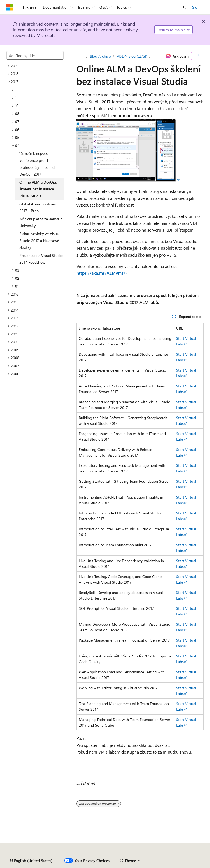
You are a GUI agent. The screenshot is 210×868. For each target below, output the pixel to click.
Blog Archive (100, 56)
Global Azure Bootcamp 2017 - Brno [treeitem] (39, 207)
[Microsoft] (10, 7)
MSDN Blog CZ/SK (132, 56)
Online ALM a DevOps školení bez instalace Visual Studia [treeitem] (38, 189)
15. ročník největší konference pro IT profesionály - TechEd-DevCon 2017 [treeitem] (38, 164)
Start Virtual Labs (186, 341)
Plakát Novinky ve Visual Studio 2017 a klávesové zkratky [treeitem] (39, 240)
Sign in (198, 7)
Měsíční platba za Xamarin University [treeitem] (41, 222)
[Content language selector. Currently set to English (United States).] (31, 861)
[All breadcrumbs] (81, 56)
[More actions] (199, 56)
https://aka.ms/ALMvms (100, 273)
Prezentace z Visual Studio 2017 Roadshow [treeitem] (41, 259)
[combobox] (35, 55)
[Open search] (185, 7)
